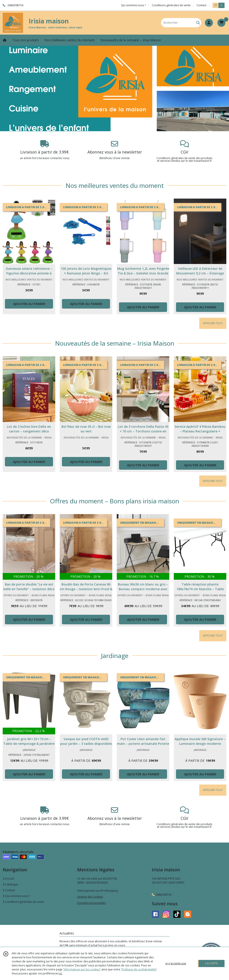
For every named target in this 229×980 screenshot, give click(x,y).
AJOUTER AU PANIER (29, 304)
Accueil (8, 879)
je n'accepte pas (176, 963)
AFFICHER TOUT (213, 323)
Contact (201, 5)
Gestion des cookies (90, 897)
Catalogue (10, 884)
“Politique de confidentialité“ (139, 969)
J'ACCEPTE (212, 963)
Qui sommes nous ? (16, 896)
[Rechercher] (198, 23)
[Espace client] (209, 23)
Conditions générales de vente (23, 902)
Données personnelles (91, 903)
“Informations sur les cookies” (82, 969)
